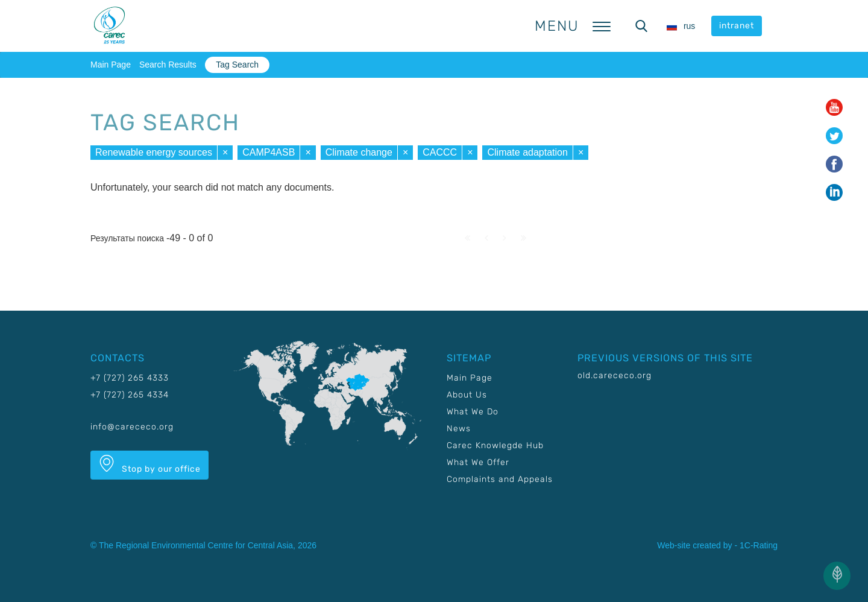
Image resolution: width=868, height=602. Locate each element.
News (459, 429)
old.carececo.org (615, 375)
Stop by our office (149, 464)
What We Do (473, 412)
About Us (467, 395)
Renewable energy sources (154, 152)
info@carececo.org (132, 427)
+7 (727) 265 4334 (130, 395)
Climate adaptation (527, 152)
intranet (737, 26)
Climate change (359, 152)
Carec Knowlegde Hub (495, 445)
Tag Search (237, 65)
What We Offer (478, 462)
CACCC (440, 152)
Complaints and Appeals (500, 479)
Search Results (168, 65)
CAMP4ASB (269, 152)
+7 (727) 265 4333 (130, 378)
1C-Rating (759, 545)
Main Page (111, 65)
